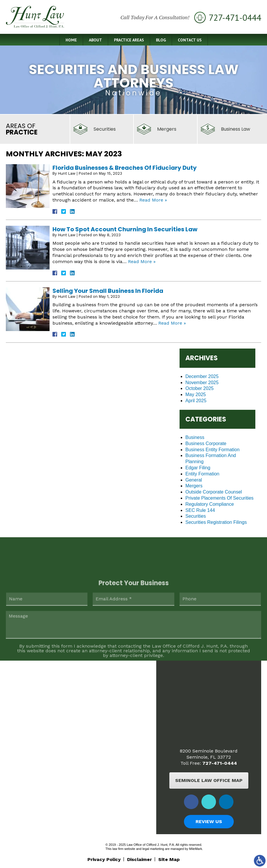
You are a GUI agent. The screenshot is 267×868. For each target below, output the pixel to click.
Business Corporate (206, 443)
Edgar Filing (198, 468)
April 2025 (196, 401)
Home (71, 40)
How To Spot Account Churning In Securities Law (125, 229)
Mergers (194, 486)
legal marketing (153, 849)
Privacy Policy (104, 859)
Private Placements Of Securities (219, 498)
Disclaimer (139, 859)
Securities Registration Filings (216, 522)
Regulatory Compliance (210, 504)
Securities (196, 516)
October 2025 (200, 388)
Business (195, 437)
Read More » (153, 200)
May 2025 (196, 394)
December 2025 (202, 376)
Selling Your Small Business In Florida (108, 291)
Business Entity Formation (212, 450)
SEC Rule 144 (200, 510)
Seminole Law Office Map (209, 780)
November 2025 (202, 383)
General (194, 480)
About (95, 40)
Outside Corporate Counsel (214, 492)
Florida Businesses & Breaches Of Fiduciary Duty (125, 168)
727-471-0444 (220, 763)
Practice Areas (129, 40)
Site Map (169, 859)
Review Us (209, 821)
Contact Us (190, 40)
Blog (161, 40)
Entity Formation (202, 474)
